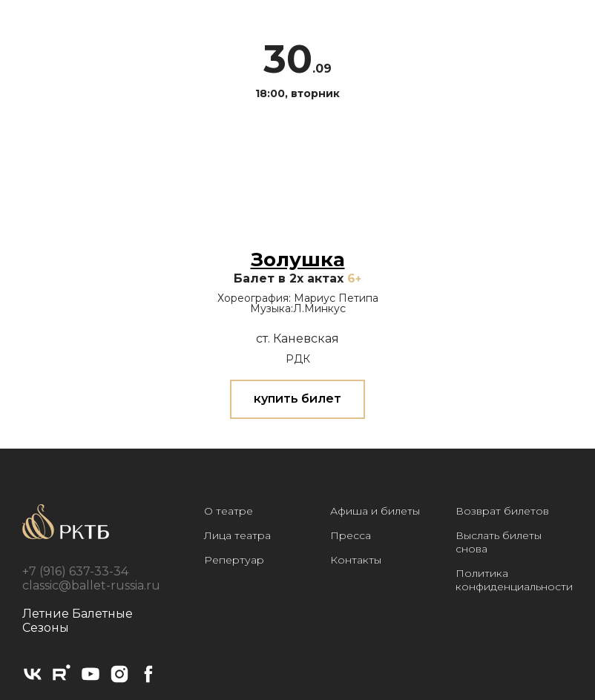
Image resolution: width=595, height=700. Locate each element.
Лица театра (237, 535)
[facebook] (148, 680)
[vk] (33, 680)
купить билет (297, 399)
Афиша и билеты (375, 511)
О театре (229, 511)
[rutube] (62, 680)
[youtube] (91, 680)
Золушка (298, 260)
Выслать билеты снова (499, 542)
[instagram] (119, 680)
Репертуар (234, 560)
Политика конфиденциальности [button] (514, 580)
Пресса (351, 535)
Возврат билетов (502, 511)
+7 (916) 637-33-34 (75, 571)
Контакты (356, 560)
